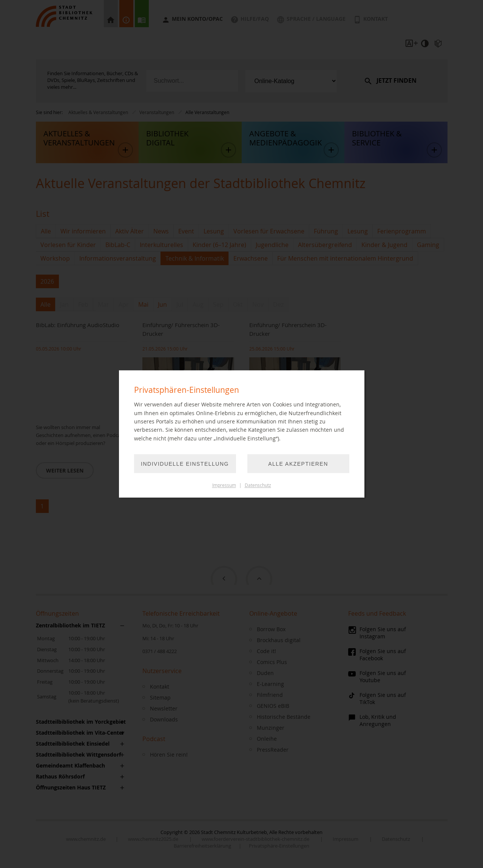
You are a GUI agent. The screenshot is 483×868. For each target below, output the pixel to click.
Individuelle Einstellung (185, 464)
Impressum (224, 486)
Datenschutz (258, 486)
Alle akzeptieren (298, 464)
